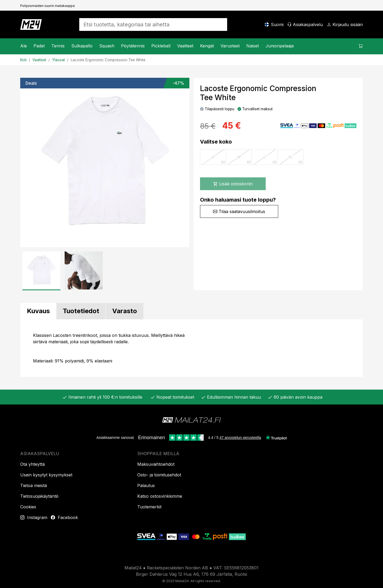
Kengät (207, 46)
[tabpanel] (191, 348)
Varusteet (230, 46)
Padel (39, 46)
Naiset (253, 46)
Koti (23, 60)
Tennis (58, 46)
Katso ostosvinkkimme (160, 496)
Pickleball (161, 46)
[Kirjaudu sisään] (345, 24)
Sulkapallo (82, 46)
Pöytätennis (133, 46)
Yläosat (59, 60)
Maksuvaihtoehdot (156, 464)
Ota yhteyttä (32, 464)
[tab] (38, 311)
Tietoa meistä (34, 485)
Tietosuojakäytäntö (39, 496)
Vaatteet (185, 46)
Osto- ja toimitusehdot (159, 475)
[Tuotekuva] (105, 162)
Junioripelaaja (280, 46)
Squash (107, 46)
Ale (24, 46)
